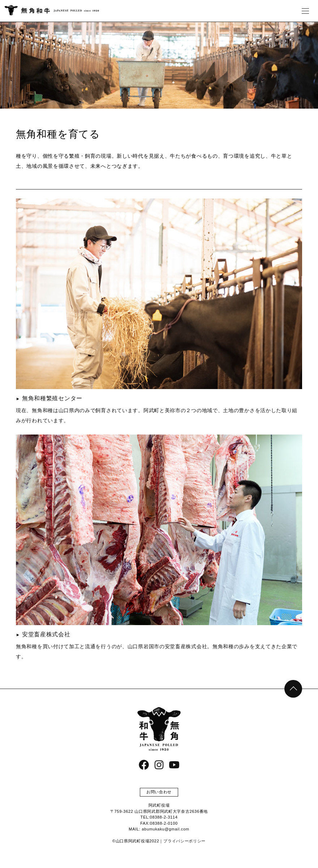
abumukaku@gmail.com (165, 829)
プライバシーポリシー (184, 841)
